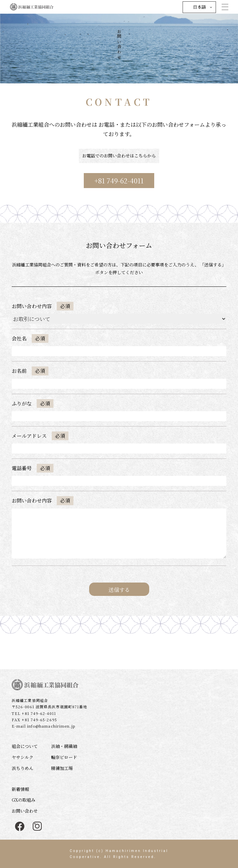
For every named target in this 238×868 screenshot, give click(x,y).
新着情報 (20, 789)
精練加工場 (62, 768)
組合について (25, 746)
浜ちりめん (23, 768)
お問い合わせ (25, 811)
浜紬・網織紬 (64, 746)
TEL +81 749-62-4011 (34, 713)
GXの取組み (24, 800)
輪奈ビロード (64, 757)
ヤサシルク (23, 757)
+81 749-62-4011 (119, 181)
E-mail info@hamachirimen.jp (44, 726)
